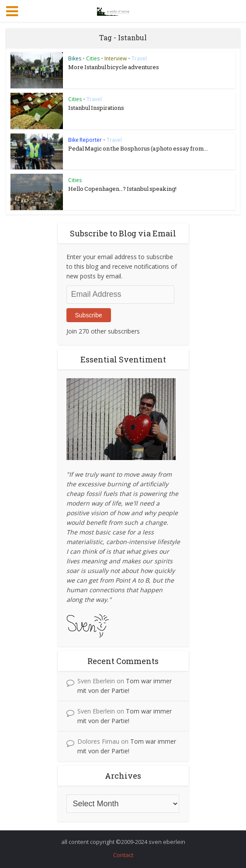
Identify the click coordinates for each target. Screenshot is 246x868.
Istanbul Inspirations (96, 108)
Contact (123, 855)
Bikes (75, 58)
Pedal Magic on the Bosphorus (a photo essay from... (138, 148)
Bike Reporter (85, 140)
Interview (116, 58)
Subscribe (89, 315)
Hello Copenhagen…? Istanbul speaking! (122, 189)
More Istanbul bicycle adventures (114, 67)
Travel (139, 58)
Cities (93, 58)
